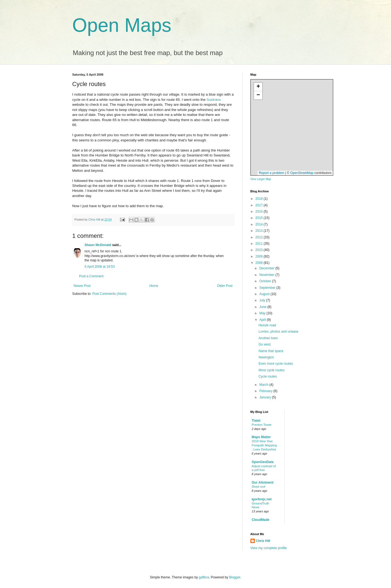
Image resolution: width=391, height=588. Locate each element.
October (266, 281)
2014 (259, 224)
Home (154, 286)
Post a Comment (91, 276)
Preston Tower (262, 425)
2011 (259, 244)
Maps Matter (261, 437)
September (268, 288)
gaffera (204, 577)
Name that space (271, 351)
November (267, 275)
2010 (259, 250)
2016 (259, 212)
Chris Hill (263, 541)
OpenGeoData (263, 462)
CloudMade (261, 520)
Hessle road (267, 325)
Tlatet (256, 421)
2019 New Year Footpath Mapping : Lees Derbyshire (264, 445)
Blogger (235, 577)
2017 (259, 205)
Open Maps (122, 25)
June (263, 307)
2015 (259, 218)
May (263, 313)
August (265, 294)
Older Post (225, 286)
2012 (259, 237)
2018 (259, 199)
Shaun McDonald (98, 245)
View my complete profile (269, 548)
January (266, 397)
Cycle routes (268, 376)
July (263, 300)
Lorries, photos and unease (278, 332)
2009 (259, 256)
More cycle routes (271, 370)
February (266, 391)
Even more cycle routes (276, 364)
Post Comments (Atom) (109, 294)
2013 (259, 231)
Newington (266, 357)
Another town (268, 338)
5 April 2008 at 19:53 (100, 267)
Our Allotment (263, 483)
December (267, 268)
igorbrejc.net (262, 499)
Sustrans (214, 100)
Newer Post (82, 286)
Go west (264, 344)
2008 (259, 263)
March (264, 385)
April (263, 320)
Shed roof (259, 487)
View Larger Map (261, 179)
